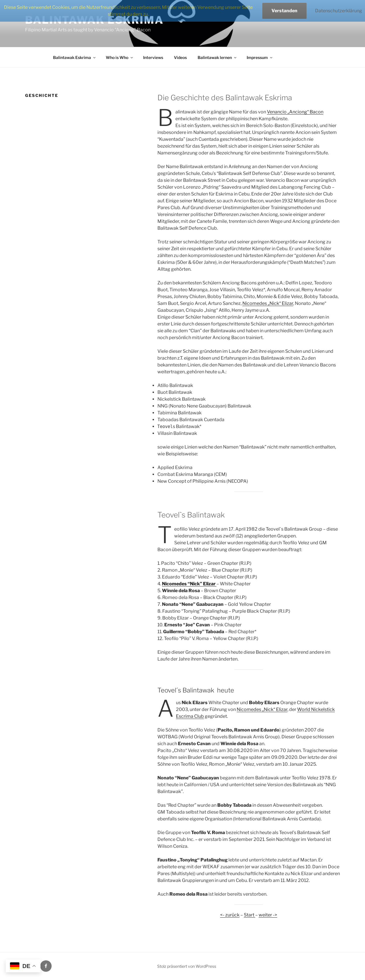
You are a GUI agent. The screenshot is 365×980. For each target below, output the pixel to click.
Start (250, 915)
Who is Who (120, 57)
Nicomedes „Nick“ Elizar (268, 303)
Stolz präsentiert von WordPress (187, 966)
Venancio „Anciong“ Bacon (295, 112)
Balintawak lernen (217, 57)
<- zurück (230, 915)
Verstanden (284, 11)
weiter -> (268, 915)
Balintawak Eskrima (75, 57)
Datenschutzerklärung (339, 11)
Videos (180, 57)
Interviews (153, 57)
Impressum (260, 57)
